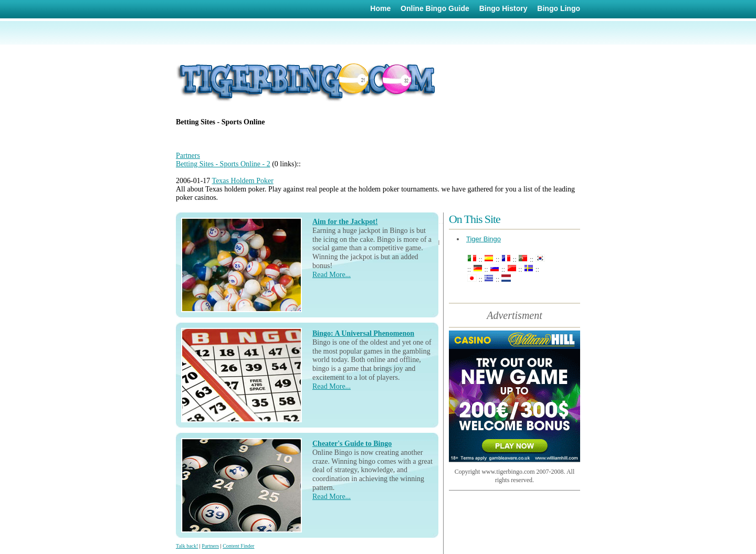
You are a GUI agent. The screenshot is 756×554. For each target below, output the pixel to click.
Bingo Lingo (559, 8)
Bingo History (503, 8)
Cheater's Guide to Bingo (352, 444)
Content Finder (238, 546)
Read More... (332, 275)
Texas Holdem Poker (243, 181)
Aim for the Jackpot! (345, 222)
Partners (188, 156)
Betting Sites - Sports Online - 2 (223, 164)
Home (380, 8)
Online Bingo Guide (435, 8)
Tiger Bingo (484, 239)
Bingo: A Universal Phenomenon (363, 333)
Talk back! (187, 546)
